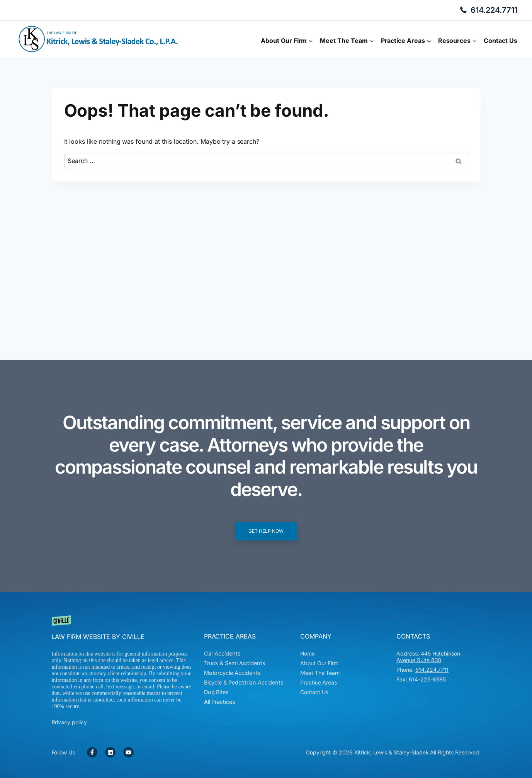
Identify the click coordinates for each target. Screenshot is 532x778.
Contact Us (500, 41)
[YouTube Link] (128, 752)
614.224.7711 (494, 10)
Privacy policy (69, 722)
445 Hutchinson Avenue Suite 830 (428, 657)
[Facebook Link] (92, 752)
